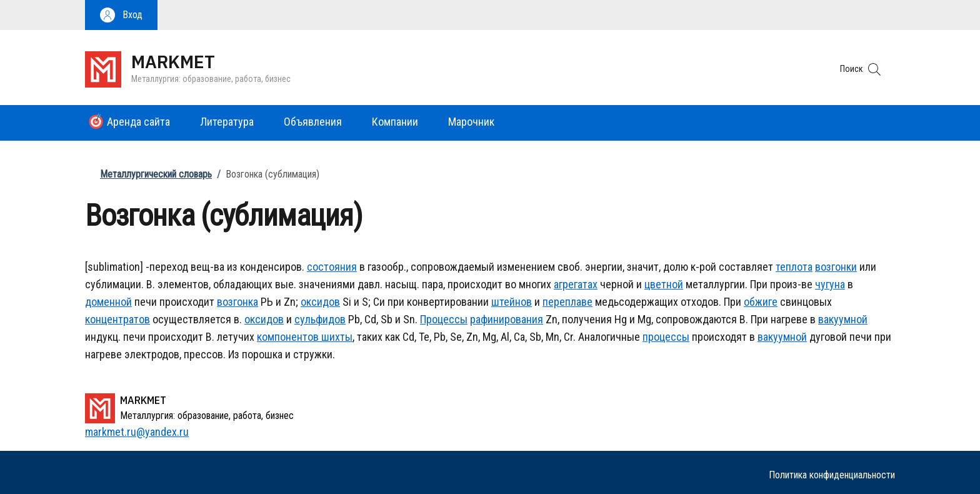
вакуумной (843, 319)
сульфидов (320, 319)
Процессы (444, 319)
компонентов (288, 337)
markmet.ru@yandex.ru (137, 432)
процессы (666, 337)
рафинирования (507, 319)
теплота (794, 267)
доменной (108, 302)
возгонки (836, 267)
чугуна (830, 284)
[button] (121, 15)
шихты (336, 337)
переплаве (567, 302)
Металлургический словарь (156, 174)
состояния (332, 267)
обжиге (761, 302)
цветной (664, 284)
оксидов (320, 302)
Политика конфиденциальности (832, 475)
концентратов (117, 319)
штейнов (512, 302)
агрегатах (576, 284)
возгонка (237, 302)
